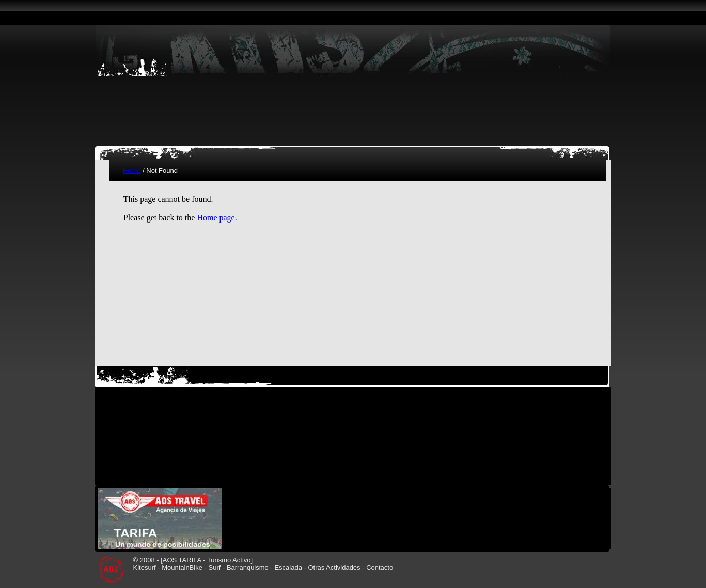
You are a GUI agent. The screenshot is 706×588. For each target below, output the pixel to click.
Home (132, 171)
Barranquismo (248, 568)
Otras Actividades (334, 568)
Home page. (217, 218)
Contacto (380, 568)
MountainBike (182, 568)
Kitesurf (145, 568)
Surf (214, 568)
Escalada (288, 568)
